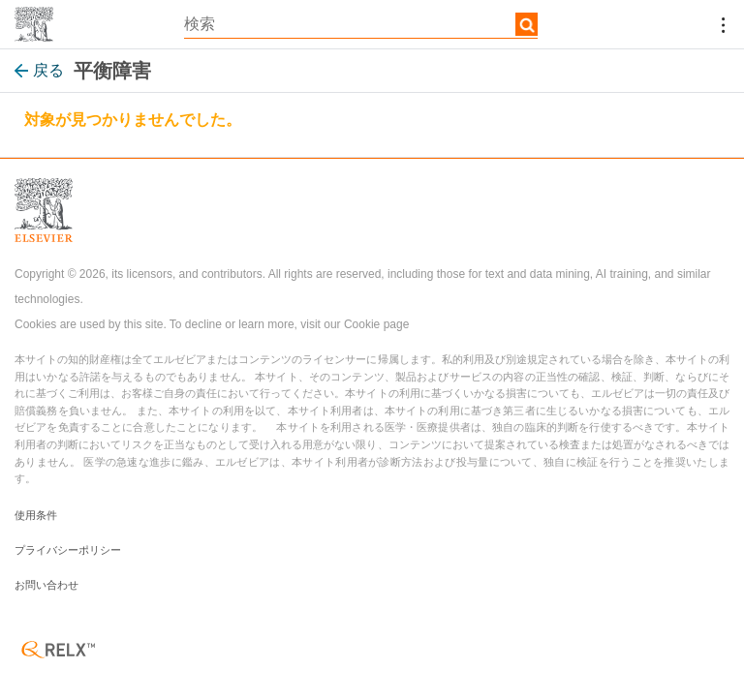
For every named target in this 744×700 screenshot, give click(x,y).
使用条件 (36, 515)
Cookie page (376, 324)
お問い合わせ (46, 585)
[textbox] (361, 24)
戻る (39, 70)
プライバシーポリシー (68, 550)
